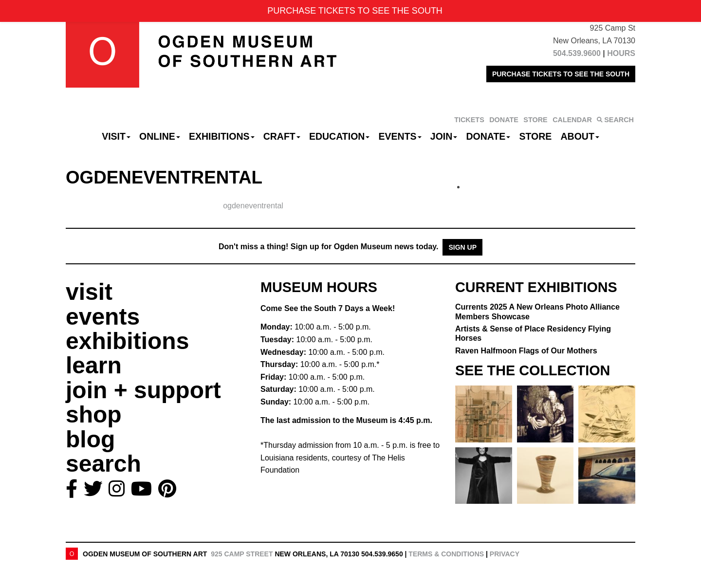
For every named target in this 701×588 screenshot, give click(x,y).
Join (444, 136)
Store (536, 136)
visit (89, 292)
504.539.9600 (577, 53)
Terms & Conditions (446, 554)
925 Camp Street (242, 554)
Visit (116, 136)
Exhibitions (222, 136)
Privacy (505, 554)
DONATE (504, 120)
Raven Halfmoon (526, 351)
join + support (143, 390)
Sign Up (462, 247)
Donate (488, 136)
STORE (535, 120)
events (103, 317)
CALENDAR (572, 120)
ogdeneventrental (253, 206)
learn (94, 365)
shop (94, 414)
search (103, 464)
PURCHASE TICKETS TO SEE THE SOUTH (561, 74)
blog (90, 439)
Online (160, 136)
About (580, 136)
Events (400, 136)
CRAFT (282, 136)
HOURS (621, 53)
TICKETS (469, 120)
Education (339, 136)
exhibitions (127, 341)
